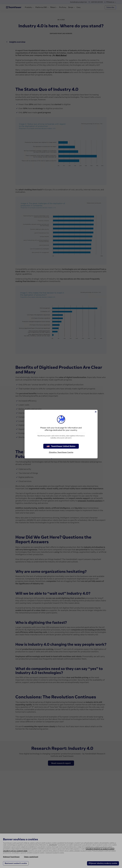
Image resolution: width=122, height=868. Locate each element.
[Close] (96, 412)
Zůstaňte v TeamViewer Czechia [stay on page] (61, 452)
